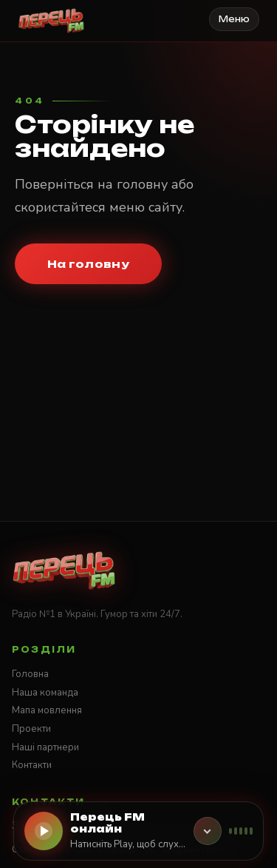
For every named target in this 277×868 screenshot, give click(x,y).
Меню (234, 19)
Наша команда (45, 693)
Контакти (32, 765)
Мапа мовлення (47, 710)
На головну (88, 264)
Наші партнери (45, 747)
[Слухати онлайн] (44, 831)
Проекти (31, 729)
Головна (30, 674)
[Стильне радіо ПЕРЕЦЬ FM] (51, 21)
